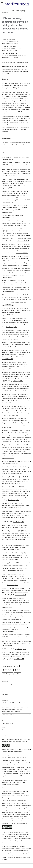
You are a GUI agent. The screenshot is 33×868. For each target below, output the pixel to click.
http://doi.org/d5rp (12, 585)
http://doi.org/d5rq (7, 607)
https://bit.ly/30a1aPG (12, 464)
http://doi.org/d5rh (7, 188)
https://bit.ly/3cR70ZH (8, 292)
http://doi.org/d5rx (7, 369)
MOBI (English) (8, 674)
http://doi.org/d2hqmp (8, 631)
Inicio (3, 11)
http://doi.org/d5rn (20, 540)
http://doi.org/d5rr (10, 202)
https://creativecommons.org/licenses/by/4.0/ (14, 800)
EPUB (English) (8, 670)
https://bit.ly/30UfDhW (14, 483)
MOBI (18, 674)
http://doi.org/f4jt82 (20, 595)
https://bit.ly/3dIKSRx (22, 253)
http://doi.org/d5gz (7, 646)
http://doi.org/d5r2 (19, 659)
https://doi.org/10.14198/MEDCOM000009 (17, 62)
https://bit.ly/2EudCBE (8, 159)
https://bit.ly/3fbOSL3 (8, 458)
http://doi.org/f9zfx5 (25, 441)
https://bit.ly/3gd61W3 (19, 527)
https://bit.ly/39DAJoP (21, 225)
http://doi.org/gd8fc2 (16, 474)
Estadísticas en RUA (8, 685)
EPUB (18, 670)
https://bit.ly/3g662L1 (23, 241)
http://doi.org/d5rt (25, 235)
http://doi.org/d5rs (7, 212)
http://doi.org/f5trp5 (13, 339)
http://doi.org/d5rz (14, 559)
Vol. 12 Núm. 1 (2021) (8, 723)
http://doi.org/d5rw (12, 327)
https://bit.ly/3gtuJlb (20, 649)
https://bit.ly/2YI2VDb (8, 218)
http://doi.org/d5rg (10, 176)
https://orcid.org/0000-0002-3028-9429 (10, 43)
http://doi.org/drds (16, 619)
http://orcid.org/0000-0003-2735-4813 (10, 50)
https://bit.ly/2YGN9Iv (8, 315)
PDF (17, 666)
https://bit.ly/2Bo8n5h (25, 265)
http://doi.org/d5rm (14, 500)
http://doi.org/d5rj (12, 347)
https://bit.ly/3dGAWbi (25, 299)
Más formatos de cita (9, 715)
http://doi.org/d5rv (7, 277)
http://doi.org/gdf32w (17, 381)
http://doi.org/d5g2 (19, 522)
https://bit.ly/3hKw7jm (8, 305)
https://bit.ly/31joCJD (8, 359)
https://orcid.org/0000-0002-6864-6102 (10, 58)
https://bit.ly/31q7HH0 (13, 550)
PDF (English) (8, 666)
